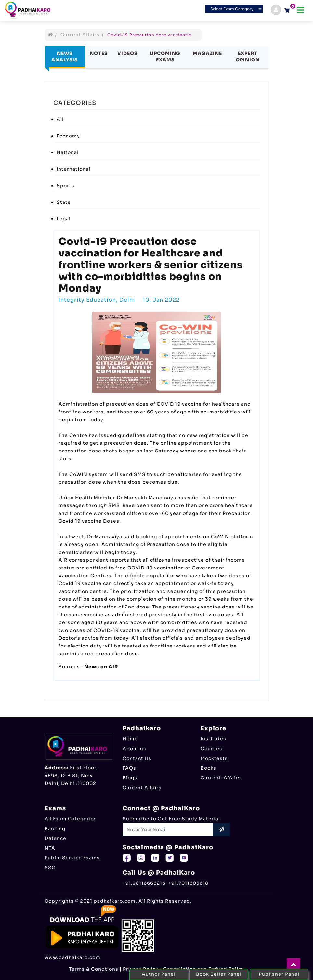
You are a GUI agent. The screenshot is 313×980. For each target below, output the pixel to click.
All (60, 119)
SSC (50, 868)
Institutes (213, 739)
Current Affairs (80, 35)
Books (209, 768)
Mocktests (214, 758)
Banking (55, 829)
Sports (65, 186)
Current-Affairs (221, 778)
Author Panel (159, 974)
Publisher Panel (279, 974)
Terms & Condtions (94, 969)
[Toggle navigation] (300, 10)
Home (130, 739)
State (64, 202)
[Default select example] (234, 9)
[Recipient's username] (168, 830)
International (73, 169)
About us (134, 749)
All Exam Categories (71, 819)
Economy (68, 136)
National (68, 152)
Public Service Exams (72, 858)
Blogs (130, 778)
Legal (64, 219)
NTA (50, 848)
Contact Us (137, 758)
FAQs (129, 768)
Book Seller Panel (219, 974)
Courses (211, 749)
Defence (55, 838)
